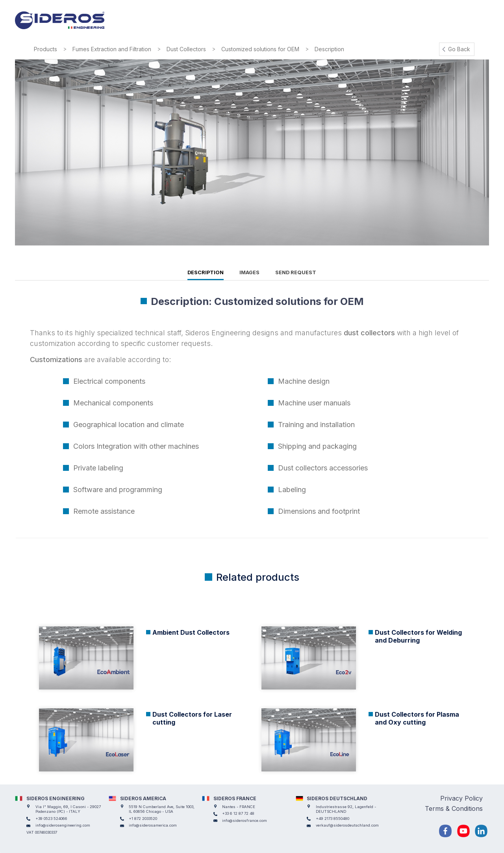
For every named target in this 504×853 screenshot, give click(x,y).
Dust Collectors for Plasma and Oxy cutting (417, 718)
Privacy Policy (461, 798)
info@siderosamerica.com (153, 825)
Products (45, 49)
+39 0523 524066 (51, 819)
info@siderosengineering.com (63, 825)
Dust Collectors (186, 49)
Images (249, 272)
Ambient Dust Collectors (191, 632)
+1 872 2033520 (143, 819)
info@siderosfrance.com (245, 820)
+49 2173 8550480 (333, 819)
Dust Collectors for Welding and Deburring (418, 636)
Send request (296, 272)
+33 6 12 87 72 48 (238, 813)
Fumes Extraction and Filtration (112, 49)
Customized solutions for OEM (260, 49)
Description (206, 272)
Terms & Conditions (454, 808)
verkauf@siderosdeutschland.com (347, 825)
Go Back (459, 49)
